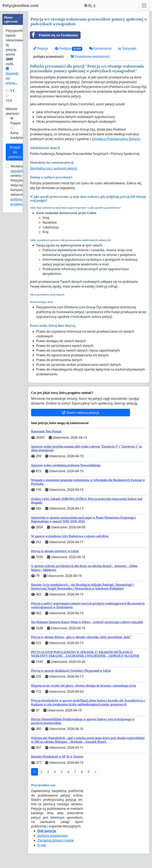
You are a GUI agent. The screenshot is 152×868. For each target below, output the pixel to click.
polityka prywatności (48, 56)
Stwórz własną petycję (80, 413)
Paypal (15, 123)
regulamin (18, 171)
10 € (9, 101)
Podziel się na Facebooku (54, 35)
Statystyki (127, 48)
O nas (42, 845)
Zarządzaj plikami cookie (56, 840)
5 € (12, 91)
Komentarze (100, 48)
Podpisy (68, 48)
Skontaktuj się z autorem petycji (53, 168)
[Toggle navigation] (144, 6)
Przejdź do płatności (15, 152)
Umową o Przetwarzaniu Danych (116, 139)
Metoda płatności (12, 111)
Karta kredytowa (18, 135)
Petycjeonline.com (20, 5)
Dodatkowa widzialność (90, 56)
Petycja (41, 48)
